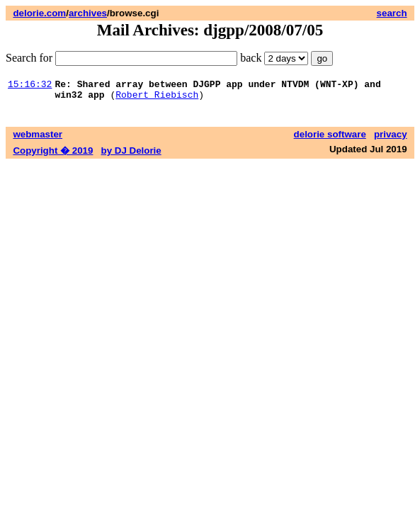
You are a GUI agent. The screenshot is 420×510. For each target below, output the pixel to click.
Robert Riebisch (157, 98)
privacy (391, 138)
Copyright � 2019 (53, 155)
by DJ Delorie (131, 155)
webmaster (38, 138)
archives (88, 13)
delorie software (330, 138)
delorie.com (39, 13)
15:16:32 (30, 86)
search (392, 13)
